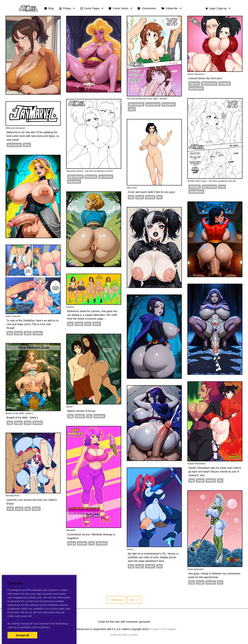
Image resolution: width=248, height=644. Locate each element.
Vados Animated (195, 569)
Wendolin (71, 530)
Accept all (22, 635)
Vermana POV (12, 495)
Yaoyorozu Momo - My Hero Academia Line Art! (90, 171)
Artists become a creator (124, 635)
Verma (130, 549)
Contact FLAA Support (163, 629)
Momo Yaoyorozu (196, 74)
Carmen (70, 307)
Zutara (69, 407)
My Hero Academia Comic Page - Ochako (147, 98)
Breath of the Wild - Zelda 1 (19, 413)
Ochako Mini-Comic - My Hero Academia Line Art (212, 181)
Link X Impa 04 (13, 316)
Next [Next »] (134, 600)
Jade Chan (132, 188)
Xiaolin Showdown (197, 463)
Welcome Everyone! (15, 128)
